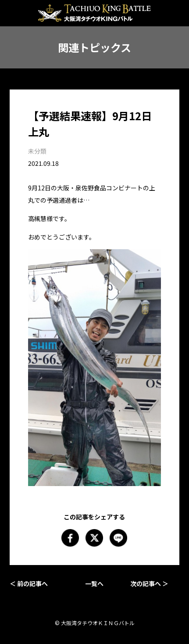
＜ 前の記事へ (29, 583)
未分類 (37, 151)
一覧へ (94, 583)
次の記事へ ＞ (149, 583)
